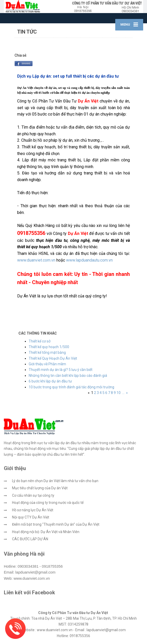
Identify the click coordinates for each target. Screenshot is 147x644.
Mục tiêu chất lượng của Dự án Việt (40, 488)
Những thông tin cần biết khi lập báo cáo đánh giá (68, 376)
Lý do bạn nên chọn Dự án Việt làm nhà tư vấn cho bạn (55, 481)
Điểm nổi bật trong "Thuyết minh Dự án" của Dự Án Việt (56, 524)
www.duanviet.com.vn (36, 260)
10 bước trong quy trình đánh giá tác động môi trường (71, 387)
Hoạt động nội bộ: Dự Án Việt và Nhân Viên (46, 532)
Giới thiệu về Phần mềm (47, 364)
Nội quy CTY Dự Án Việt (31, 517)
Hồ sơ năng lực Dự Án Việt (33, 510)
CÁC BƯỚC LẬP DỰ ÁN (30, 539)
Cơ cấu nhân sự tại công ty (33, 495)
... (123, 393)
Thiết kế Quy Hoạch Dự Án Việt (53, 358)
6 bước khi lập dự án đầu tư (50, 381)
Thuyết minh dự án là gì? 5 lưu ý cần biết (61, 370)
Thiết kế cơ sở (40, 341)
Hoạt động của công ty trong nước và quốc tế (48, 503)
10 (119, 393)
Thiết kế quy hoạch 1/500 (49, 347)
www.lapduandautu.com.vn (89, 260)
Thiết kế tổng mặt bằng (47, 352)
